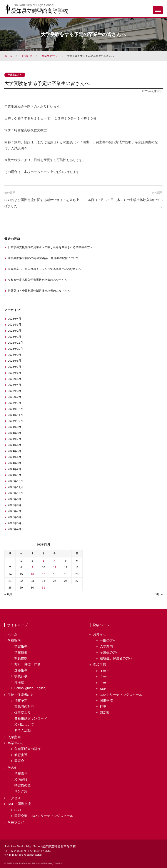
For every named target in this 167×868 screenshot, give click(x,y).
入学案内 (14, 737)
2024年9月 (15, 427)
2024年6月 (15, 445)
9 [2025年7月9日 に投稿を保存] (32, 567)
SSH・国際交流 (19, 804)
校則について (24, 724)
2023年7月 (15, 511)
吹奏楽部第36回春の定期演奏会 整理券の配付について (43, 258)
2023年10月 (15, 493)
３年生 (105, 683)
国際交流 (106, 701)
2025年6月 (15, 373)
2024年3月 (15, 463)
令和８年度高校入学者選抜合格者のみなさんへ (38, 280)
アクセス (14, 798)
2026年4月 (15, 319)
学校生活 (100, 665)
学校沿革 (21, 773)
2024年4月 (15, 457)
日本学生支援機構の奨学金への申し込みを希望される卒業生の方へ (50, 247)
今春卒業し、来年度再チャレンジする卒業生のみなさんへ (45, 269)
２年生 (105, 677)
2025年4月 (15, 385)
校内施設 (21, 779)
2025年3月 (15, 391)
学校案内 (14, 640)
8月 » (159, 594)
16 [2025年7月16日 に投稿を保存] (32, 574)
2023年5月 (15, 523)
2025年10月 (15, 349)
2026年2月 (15, 331)
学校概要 (21, 652)
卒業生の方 (16, 743)
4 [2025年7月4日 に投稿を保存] (55, 561)
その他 (13, 767)
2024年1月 (15, 475)
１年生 (105, 671)
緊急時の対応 (24, 706)
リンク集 (21, 791)
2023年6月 (15, 517)
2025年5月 (15, 379)
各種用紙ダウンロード (31, 718)
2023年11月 (15, 487)
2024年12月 (15, 409)
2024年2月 (15, 469)
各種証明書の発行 (27, 749)
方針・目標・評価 (27, 664)
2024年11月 (15, 415)
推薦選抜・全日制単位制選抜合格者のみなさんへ (39, 291)
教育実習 (21, 755)
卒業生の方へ (50, 56)
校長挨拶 (21, 658)
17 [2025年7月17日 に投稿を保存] (43, 574)
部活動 (19, 682)
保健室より (23, 713)
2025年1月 (15, 403)
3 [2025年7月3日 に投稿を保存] (43, 561)
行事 (103, 706)
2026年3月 (15, 325)
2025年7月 (15, 367)
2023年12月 (15, 481)
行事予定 (21, 701)
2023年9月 (15, 499)
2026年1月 (15, 337)
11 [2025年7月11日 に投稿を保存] (55, 567)
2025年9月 (15, 355)
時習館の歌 (23, 785)
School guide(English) (30, 688)
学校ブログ (16, 822)
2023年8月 (15, 505)
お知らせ (27, 56)
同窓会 (19, 761)
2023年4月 (15, 529)
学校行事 (21, 676)
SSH (18, 810)
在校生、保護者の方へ (116, 658)
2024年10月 (15, 421)
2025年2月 (15, 397)
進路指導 (21, 670)
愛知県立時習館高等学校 (39, 11)
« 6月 (8, 594)
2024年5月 (15, 451)
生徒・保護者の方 (21, 695)
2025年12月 (15, 343)
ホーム (8, 56)
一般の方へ (108, 640)
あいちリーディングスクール (121, 695)
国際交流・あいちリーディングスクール (44, 816)
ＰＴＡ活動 (23, 730)
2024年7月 (15, 439)
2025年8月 (15, 361)
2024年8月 (15, 433)
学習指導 (21, 646)
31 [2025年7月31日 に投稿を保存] (43, 588)
